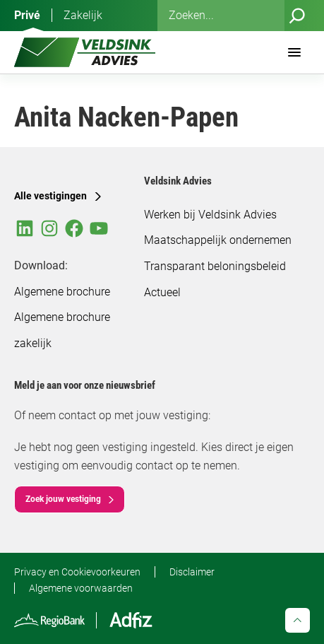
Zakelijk (83, 15)
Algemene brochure (62, 292)
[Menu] (294, 52)
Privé (27, 15)
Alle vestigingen (50, 196)
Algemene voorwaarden (81, 588)
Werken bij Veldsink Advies (210, 215)
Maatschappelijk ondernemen (218, 240)
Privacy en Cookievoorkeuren (77, 572)
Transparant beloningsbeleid (215, 266)
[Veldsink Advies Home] (85, 52)
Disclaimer (192, 572)
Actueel (162, 292)
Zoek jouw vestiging (63, 499)
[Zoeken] (297, 16)
